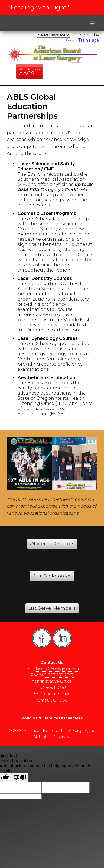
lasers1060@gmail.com (58, 669)
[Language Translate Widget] (53, 35)
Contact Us (52, 663)
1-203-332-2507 (60, 675)
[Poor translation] (20, 778)
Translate (83, 40)
